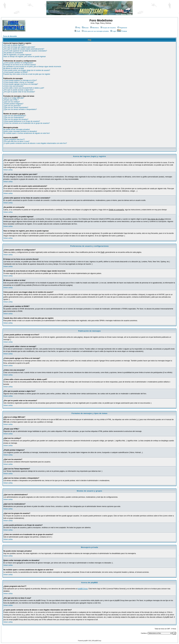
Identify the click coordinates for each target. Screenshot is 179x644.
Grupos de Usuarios (108, 28)
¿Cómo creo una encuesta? (13, 86)
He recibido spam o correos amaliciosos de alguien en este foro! (27, 133)
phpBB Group (83, 589)
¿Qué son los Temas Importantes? (16, 107)
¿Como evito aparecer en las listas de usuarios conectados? (25, 51)
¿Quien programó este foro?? (14, 139)
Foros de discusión (10, 36)
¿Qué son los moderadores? (14, 118)
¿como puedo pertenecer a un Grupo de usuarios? (22, 121)
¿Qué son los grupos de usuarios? (16, 119)
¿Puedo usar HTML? (11, 100)
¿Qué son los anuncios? (12, 106)
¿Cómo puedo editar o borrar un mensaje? (19, 82)
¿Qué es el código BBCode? (14, 98)
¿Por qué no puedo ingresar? (14, 45)
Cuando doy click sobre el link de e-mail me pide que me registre (27, 74)
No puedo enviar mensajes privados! (17, 129)
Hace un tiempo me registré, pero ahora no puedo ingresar (25, 57)
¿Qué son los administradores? (15, 116)
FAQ (78, 28)
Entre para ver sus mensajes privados (95, 31)
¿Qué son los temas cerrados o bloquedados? (20, 109)
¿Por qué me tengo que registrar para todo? (19, 47)
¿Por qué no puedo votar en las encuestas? (19, 92)
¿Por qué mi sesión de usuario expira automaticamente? (24, 49)
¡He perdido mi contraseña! (13, 53)
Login (113, 31)
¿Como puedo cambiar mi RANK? (16, 72)
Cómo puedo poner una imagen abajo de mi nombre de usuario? (27, 70)
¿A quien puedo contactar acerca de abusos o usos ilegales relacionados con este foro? (35, 143)
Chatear (122, 31)
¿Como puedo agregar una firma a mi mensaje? (21, 84)
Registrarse (122, 28)
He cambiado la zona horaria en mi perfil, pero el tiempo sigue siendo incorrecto (32, 67)
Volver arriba (8, 170)
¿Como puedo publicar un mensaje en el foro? (20, 80)
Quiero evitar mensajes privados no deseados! (20, 131)
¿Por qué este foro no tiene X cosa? (16, 141)
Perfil (77, 31)
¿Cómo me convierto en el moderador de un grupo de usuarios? (27, 123)
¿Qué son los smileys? (12, 102)
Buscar (85, 28)
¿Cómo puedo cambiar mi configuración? (18, 63)
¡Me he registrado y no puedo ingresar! (17, 55)
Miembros (94, 28)
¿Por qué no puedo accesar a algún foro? (18, 90)
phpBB (86, 641)
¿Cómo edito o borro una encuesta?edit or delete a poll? (24, 88)
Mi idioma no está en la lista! (14, 68)
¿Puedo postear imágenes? (13, 104)
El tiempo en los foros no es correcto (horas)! (20, 65)
